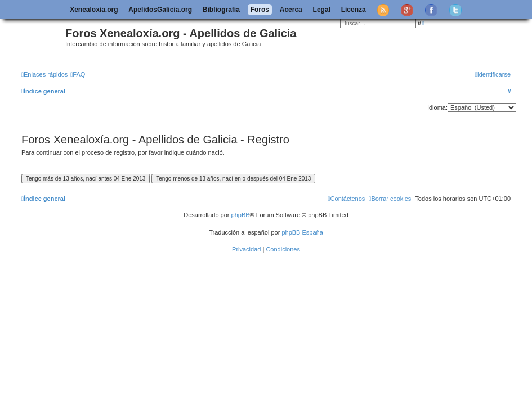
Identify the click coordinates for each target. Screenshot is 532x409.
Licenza (354, 10)
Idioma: (437, 107)
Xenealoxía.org (94, 10)
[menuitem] (78, 74)
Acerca (291, 10)
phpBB (241, 215)
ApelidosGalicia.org (160, 10)
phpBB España (302, 232)
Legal (322, 10)
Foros (260, 10)
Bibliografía (221, 10)
